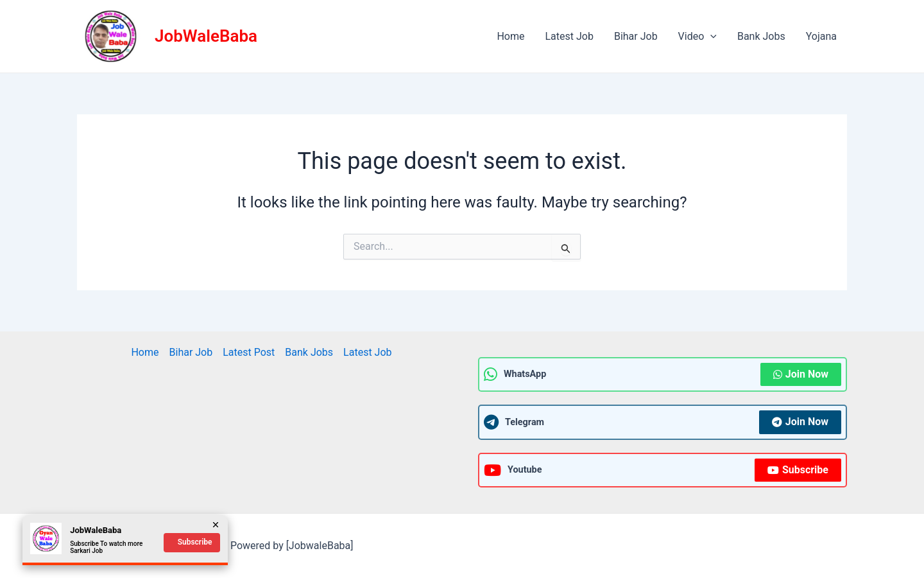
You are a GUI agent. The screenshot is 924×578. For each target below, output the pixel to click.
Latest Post (249, 352)
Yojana (821, 36)
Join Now (801, 374)
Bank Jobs (761, 36)
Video (697, 37)
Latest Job (569, 36)
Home (510, 36)
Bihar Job (636, 36)
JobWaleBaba (206, 36)
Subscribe (798, 470)
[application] (710, 37)
